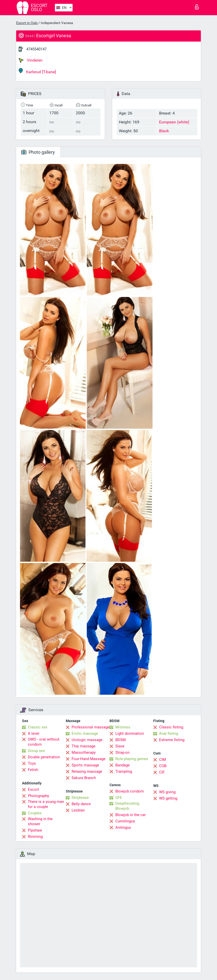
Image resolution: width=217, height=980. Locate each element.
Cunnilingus (125, 821)
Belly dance (81, 804)
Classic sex (38, 727)
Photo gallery (38, 152)
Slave (120, 746)
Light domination (130, 733)
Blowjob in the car (131, 815)
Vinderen (31, 60)
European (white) (174, 122)
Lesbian (78, 810)
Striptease (80, 798)
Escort (33, 789)
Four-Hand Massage (89, 759)
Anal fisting (169, 733)
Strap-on (122, 752)
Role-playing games (132, 759)
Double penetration (44, 757)
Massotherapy (84, 752)
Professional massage (91, 727)
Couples (35, 813)
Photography (38, 796)
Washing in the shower (40, 821)
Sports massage (85, 765)
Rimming (35, 837)
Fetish (33, 770)
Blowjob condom (130, 791)
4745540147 (36, 49)
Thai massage (83, 746)
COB (163, 766)
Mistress (123, 727)
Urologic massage (87, 740)
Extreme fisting (172, 740)
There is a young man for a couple (46, 804)
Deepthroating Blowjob (127, 806)
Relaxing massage (87, 771)
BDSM (121, 740)
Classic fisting (171, 727)
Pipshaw (35, 830)
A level (34, 733)
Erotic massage (85, 733)
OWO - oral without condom (44, 742)
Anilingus (123, 827)
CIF (162, 772)
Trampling (124, 771)
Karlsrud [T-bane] (37, 71)
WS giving (167, 792)
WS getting (168, 798)
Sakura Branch (84, 778)
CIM (162, 760)
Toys (32, 763)
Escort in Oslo (27, 23)
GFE (119, 798)
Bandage (123, 765)
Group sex (36, 751)
